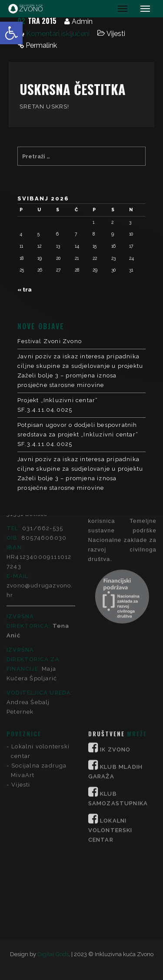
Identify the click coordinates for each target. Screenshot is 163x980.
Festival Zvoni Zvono (50, 341)
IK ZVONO (115, 618)
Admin (82, 21)
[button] (11, 33)
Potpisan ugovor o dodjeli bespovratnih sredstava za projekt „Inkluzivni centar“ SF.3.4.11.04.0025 (78, 434)
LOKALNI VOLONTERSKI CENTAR (110, 699)
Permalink (41, 45)
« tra (25, 290)
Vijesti (116, 34)
